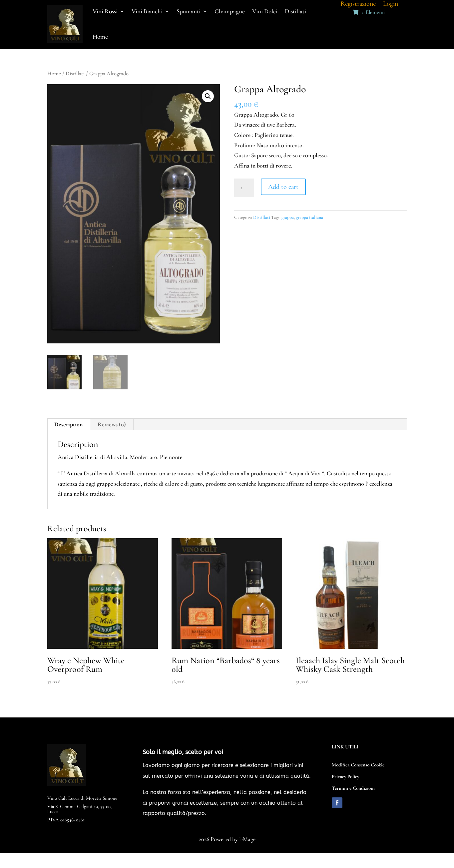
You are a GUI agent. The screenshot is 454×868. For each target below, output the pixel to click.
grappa (288, 217)
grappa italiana (309, 217)
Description (68, 424)
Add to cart (283, 187)
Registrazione (358, 4)
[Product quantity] (244, 188)
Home (100, 36)
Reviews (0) (112, 424)
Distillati (75, 74)
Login (391, 4)
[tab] (69, 424)
